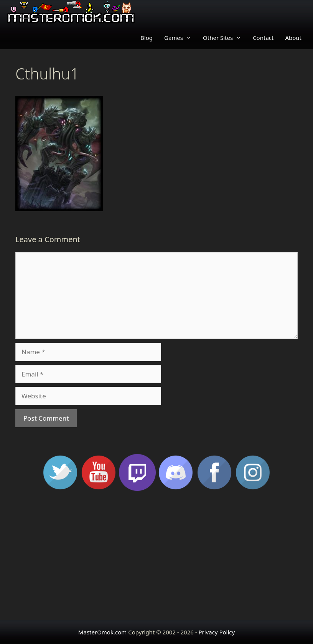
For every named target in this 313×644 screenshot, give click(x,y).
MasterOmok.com (102, 632)
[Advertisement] (156, 559)
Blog (147, 38)
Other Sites (225, 38)
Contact (263, 38)
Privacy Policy (217, 632)
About (293, 38)
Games (181, 38)
